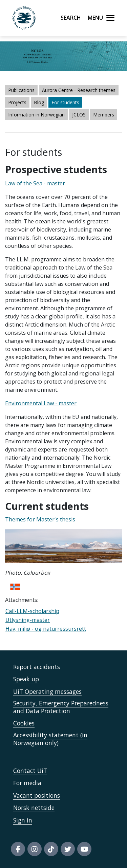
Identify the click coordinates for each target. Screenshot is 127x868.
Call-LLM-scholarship (32, 611)
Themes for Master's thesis (40, 519)
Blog (39, 102)
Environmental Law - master (41, 403)
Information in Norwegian (36, 115)
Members (104, 115)
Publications (21, 90)
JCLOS (79, 115)
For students (65, 102)
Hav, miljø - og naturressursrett (46, 629)
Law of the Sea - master (35, 183)
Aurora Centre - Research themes (79, 90)
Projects (17, 102)
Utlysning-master (28, 620)
